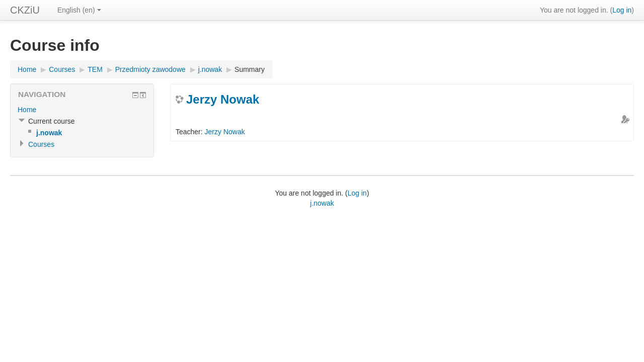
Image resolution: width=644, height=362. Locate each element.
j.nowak (210, 69)
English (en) (79, 10)
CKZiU (25, 10)
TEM (95, 69)
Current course (52, 121)
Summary (250, 69)
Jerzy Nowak (223, 99)
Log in (622, 10)
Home (27, 69)
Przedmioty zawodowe (150, 69)
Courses (62, 69)
